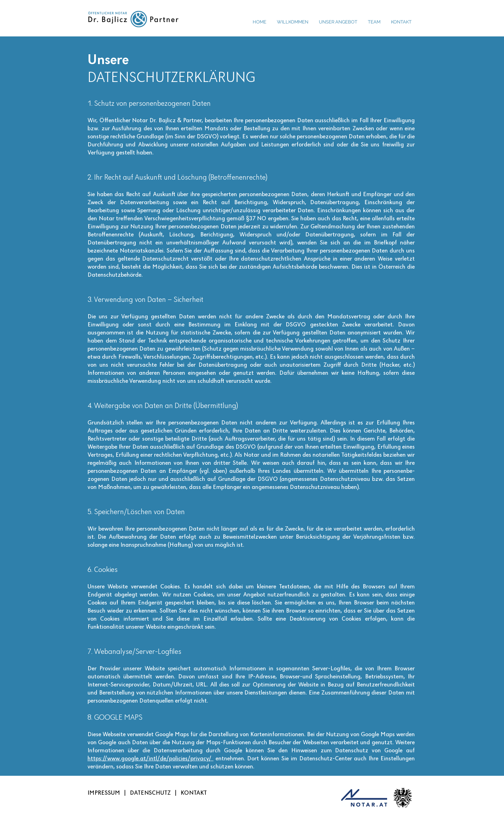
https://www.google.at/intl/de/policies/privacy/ (150, 759)
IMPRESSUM (104, 793)
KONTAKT (194, 793)
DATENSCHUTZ (150, 793)
